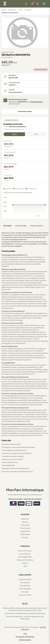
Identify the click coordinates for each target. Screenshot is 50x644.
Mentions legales (25, 640)
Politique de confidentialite (25, 637)
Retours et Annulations (25, 560)
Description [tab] (8, 226)
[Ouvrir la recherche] (26, 4)
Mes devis (25, 592)
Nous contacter (25, 554)
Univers (20, 10)
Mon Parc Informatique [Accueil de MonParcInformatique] (25, 490)
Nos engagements (25, 557)
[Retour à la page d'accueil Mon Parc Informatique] (5, 4)
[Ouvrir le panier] (32, 4)
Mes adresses (25, 586)
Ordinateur (25, 519)
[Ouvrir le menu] (44, 4)
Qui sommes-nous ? (25, 551)
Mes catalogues (25, 589)
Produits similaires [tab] (37, 226)
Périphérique (12, 10)
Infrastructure (25, 528)
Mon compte (25, 582)
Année (36, 134)
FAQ (25, 566)
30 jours (14, 134)
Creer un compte (25, 595)
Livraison (25, 563)
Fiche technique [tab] (21, 226)
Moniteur (25, 522)
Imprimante (25, 525)
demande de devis (37, 102)
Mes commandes (25, 579)
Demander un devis (25, 111)
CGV (25, 634)
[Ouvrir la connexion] (38, 4)
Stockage (28, 10)
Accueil (4, 10)
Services (25, 537)
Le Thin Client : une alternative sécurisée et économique (25, 613)
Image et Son (25, 531)
